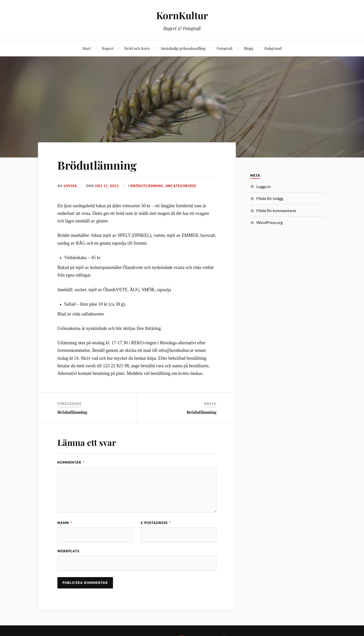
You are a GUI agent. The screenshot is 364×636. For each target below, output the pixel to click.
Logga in (264, 186)
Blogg (248, 48)
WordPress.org (269, 222)
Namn (65, 523)
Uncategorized (181, 186)
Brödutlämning (97, 165)
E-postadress (156, 523)
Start (87, 48)
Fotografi (225, 48)
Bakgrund (273, 48)
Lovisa (70, 186)
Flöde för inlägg (270, 198)
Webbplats (68, 551)
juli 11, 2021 (107, 186)
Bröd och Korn (137, 48)
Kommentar (71, 462)
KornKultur (182, 15)
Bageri (108, 48)
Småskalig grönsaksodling (183, 48)
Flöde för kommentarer (276, 210)
